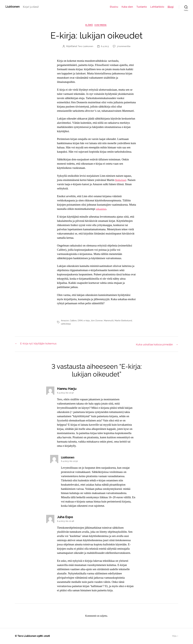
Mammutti (110, 321)
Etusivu (114, 7)
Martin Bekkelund (125, 321)
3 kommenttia (124, 47)
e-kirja (88, 321)
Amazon (65, 321)
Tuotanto (142, 7)
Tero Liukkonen (85, 47)
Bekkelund (121, 181)
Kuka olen (127, 7)
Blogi (171, 7)
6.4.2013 (105, 47)
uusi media (102, 26)
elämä (89, 26)
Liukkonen (14, 7)
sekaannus (102, 210)
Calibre (74, 321)
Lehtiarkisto (157, 7)
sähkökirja (66, 324)
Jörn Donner (98, 321)
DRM (81, 321)
